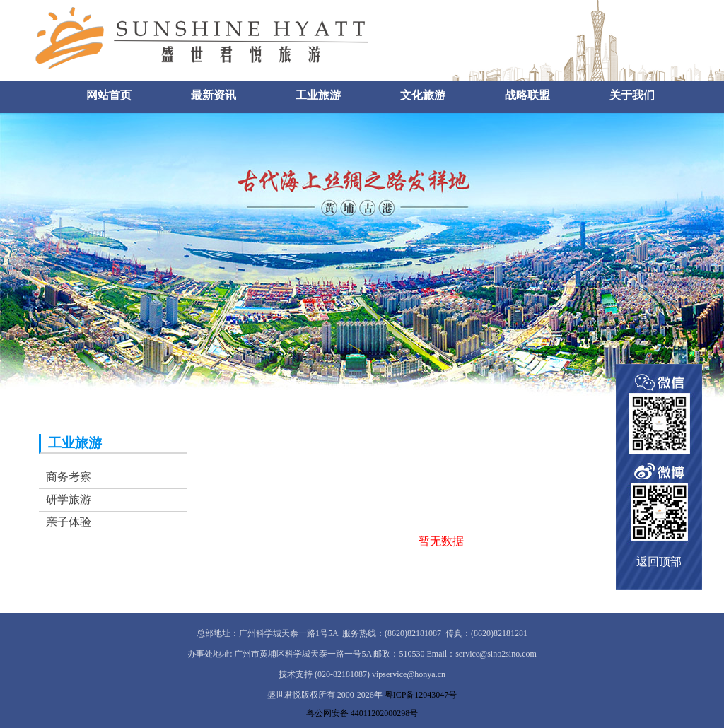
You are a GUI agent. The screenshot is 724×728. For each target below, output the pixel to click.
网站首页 (109, 95)
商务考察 (69, 477)
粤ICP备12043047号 (421, 695)
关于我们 (632, 95)
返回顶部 (659, 562)
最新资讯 (214, 95)
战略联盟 (527, 95)
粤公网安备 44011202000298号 (362, 713)
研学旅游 (69, 499)
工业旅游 (318, 95)
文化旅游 (423, 95)
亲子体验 (69, 522)
